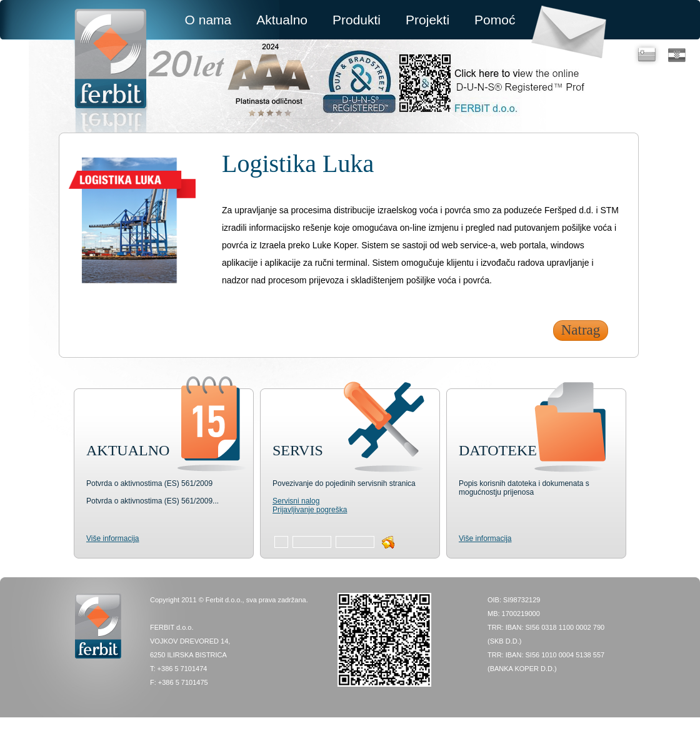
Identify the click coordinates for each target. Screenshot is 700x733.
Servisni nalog (296, 501)
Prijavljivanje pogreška (310, 510)
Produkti (357, 20)
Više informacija (112, 538)
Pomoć (495, 20)
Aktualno (282, 20)
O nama (208, 20)
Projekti (427, 20)
